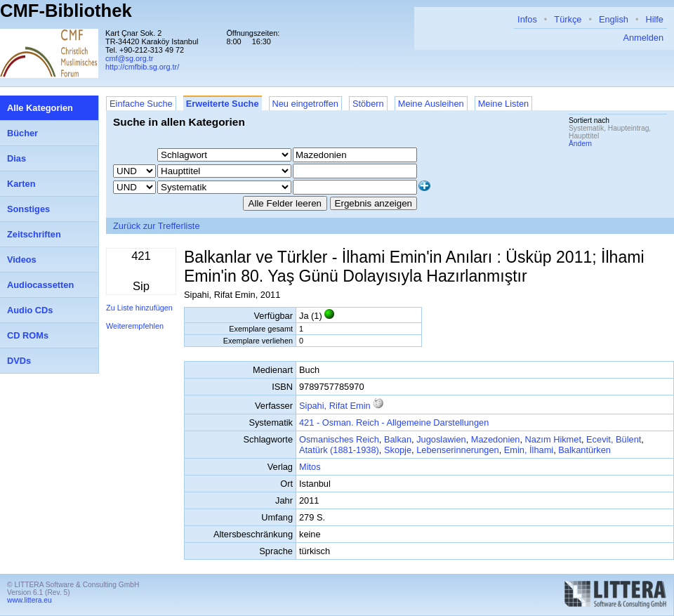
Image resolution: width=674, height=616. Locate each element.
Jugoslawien (441, 439)
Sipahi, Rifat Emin (335, 406)
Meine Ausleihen (431, 104)
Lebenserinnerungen (457, 450)
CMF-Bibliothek (66, 11)
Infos (527, 19)
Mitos (310, 467)
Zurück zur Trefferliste (157, 226)
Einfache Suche (141, 104)
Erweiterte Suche (223, 104)
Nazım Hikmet (553, 439)
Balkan (398, 439)
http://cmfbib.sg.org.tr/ (142, 67)
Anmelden (643, 38)
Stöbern (368, 104)
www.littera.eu (29, 600)
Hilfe (654, 19)
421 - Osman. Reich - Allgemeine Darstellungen (394, 422)
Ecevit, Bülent (614, 439)
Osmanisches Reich (339, 439)
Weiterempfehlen (135, 326)
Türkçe (568, 19)
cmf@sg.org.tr (129, 58)
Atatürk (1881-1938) (339, 450)
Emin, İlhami (529, 450)
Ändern (580, 144)
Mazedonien (496, 439)
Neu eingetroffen (305, 104)
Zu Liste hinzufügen (139, 308)
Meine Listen (504, 104)
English (614, 19)
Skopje (398, 450)
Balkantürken (584, 450)
